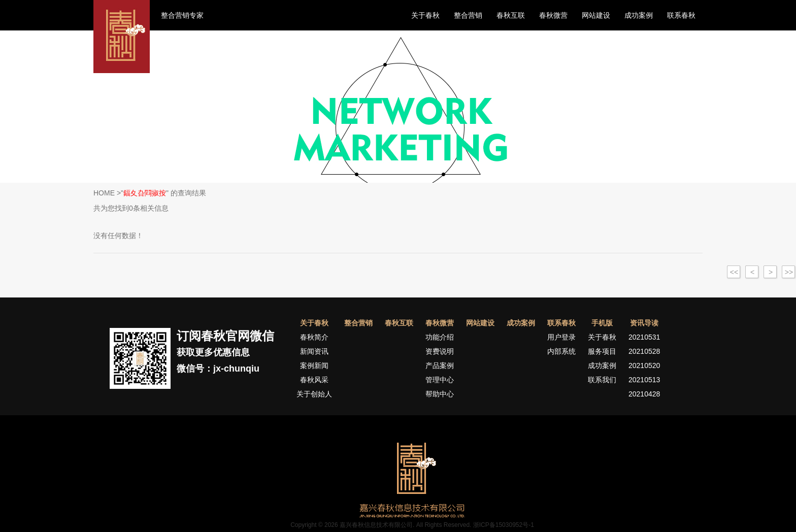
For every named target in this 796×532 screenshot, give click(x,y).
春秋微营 (553, 15)
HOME (104, 193)
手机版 (602, 323)
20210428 (644, 394)
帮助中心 (440, 394)
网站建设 (596, 15)
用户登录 (561, 337)
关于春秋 (425, 15)
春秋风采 (314, 380)
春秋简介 (314, 337)
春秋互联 (511, 15)
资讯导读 (644, 323)
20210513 (644, 380)
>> (789, 272)
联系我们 (602, 380)
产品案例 (440, 365)
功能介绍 (440, 337)
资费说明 (440, 351)
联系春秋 (681, 15)
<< (734, 272)
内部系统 (561, 351)
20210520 (644, 365)
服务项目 (602, 351)
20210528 (644, 351)
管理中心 (440, 380)
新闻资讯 (314, 351)
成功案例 (639, 15)
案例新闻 (314, 365)
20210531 (644, 337)
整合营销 (468, 15)
